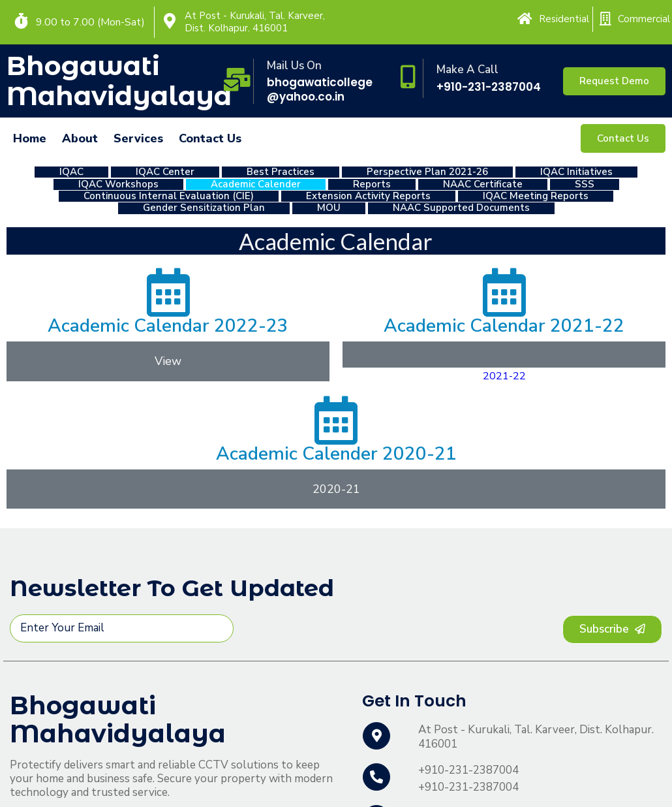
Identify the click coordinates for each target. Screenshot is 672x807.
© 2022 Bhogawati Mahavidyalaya (91, 784)
